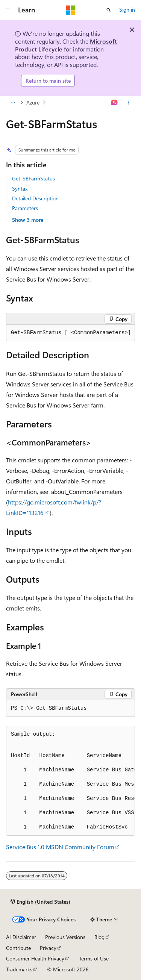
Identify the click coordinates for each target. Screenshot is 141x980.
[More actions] (128, 103)
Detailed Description (35, 198)
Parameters (25, 208)
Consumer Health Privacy (35, 958)
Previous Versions (65, 937)
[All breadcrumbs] (13, 103)
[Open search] (109, 10)
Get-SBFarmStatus (33, 178)
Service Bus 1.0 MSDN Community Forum (60, 847)
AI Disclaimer (21, 937)
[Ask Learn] (114, 103)
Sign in (127, 10)
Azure (33, 102)
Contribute (18, 948)
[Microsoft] (71, 10)
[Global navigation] (8, 10)
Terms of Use (94, 958)
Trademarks (19, 969)
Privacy (48, 948)
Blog (99, 937)
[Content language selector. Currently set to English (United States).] (40, 901)
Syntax (20, 189)
